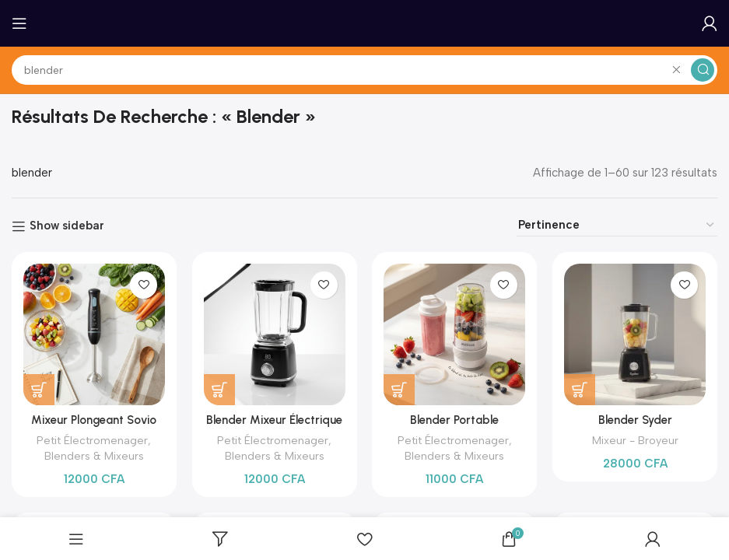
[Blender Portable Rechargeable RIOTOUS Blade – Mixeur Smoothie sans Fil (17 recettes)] (455, 334)
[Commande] (617, 225)
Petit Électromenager (92, 440)
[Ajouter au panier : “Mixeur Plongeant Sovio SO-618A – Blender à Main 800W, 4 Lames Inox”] (39, 390)
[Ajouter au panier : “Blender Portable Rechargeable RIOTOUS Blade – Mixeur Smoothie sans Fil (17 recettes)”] (400, 390)
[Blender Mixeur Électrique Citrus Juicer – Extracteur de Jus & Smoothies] (275, 334)
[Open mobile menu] (19, 23)
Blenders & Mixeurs (94, 456)
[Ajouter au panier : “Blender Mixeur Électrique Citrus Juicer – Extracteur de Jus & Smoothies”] (219, 390)
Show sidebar (67, 226)
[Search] (364, 70)
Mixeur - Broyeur (635, 440)
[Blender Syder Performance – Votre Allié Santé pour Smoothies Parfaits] (635, 334)
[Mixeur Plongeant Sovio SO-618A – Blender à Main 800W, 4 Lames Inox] (94, 334)
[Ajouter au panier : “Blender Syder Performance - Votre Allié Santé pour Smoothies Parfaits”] (580, 390)
